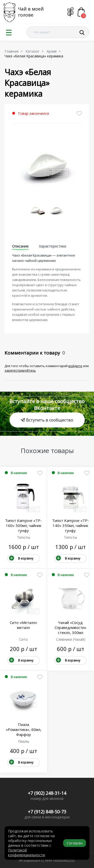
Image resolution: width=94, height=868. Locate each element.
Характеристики (53, 246)
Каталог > (36, 51)
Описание (20, 246)
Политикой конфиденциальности (26, 852)
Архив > (55, 51)
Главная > (15, 51)
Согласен (75, 843)
